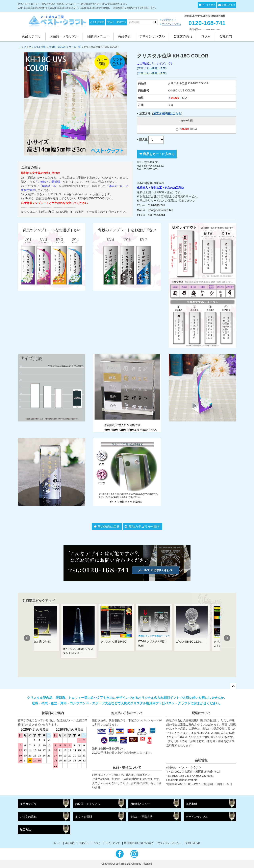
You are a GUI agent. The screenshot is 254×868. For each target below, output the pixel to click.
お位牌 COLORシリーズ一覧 (65, 47)
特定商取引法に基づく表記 (139, 843)
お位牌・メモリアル (64, 36)
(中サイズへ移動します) (152, 73)
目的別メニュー (98, 36)
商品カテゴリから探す (144, 527)
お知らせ (84, 843)
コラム (206, 36)
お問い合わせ (228, 5)
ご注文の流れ (183, 36)
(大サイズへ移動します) (152, 68)
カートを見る (208, 5)
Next (227, 638)
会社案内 (226, 36)
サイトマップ (113, 843)
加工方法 (25, 830)
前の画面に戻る (109, 527)
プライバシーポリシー (169, 843)
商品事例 (124, 36)
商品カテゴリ (32, 36)
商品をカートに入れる (159, 154)
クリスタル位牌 (37, 47)
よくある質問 (97, 22)
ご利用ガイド (169, 20)
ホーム (57, 843)
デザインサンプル (171, 24)
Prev (27, 638)
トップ (22, 47)
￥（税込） (187, 129)
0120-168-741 (207, 23)
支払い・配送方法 (116, 22)
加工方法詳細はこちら (167, 114)
